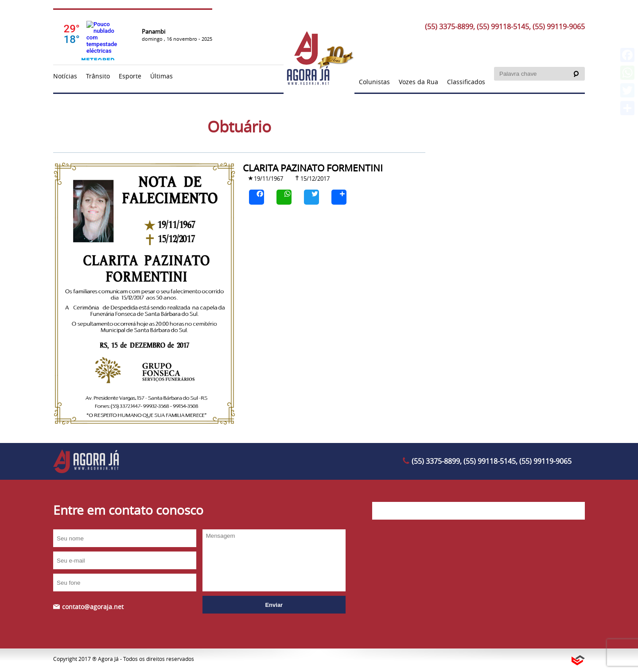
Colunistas (374, 82)
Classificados (466, 82)
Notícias (65, 76)
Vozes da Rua (418, 82)
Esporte (130, 76)
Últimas (161, 76)
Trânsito (98, 76)
